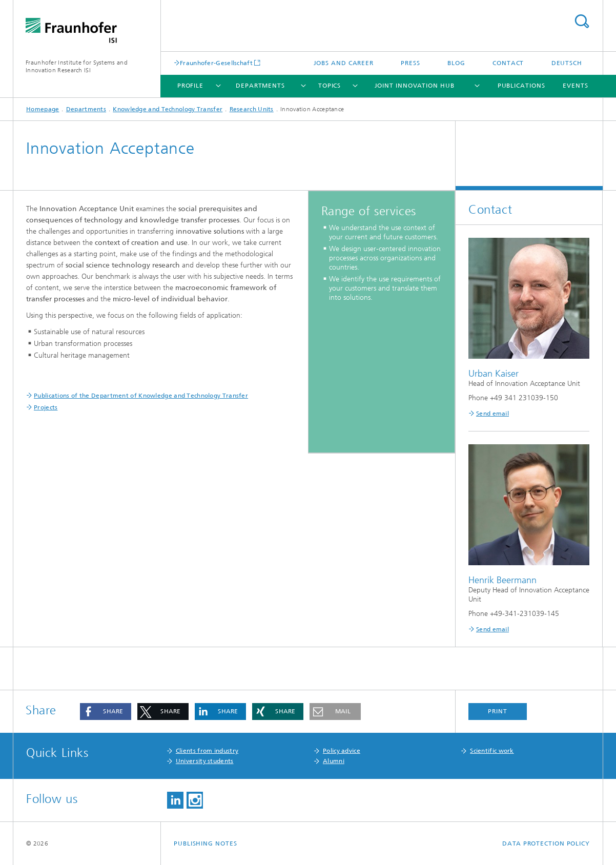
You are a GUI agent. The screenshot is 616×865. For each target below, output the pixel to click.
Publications (521, 86)
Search (582, 21)
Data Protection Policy (546, 843)
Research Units (252, 109)
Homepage (43, 109)
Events (575, 86)
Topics (330, 86)
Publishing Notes (205, 843)
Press (410, 63)
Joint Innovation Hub (415, 86)
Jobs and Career (344, 63)
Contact (508, 63)
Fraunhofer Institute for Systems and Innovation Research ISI (77, 66)
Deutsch (567, 63)
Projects (46, 407)
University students (205, 761)
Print (498, 711)
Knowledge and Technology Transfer (168, 109)
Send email (492, 414)
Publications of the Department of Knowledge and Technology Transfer (141, 396)
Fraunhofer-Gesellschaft (216, 63)
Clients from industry (207, 751)
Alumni (334, 761)
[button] (106, 712)
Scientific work (492, 751)
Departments (260, 86)
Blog (456, 63)
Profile (190, 86)
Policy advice (342, 751)
